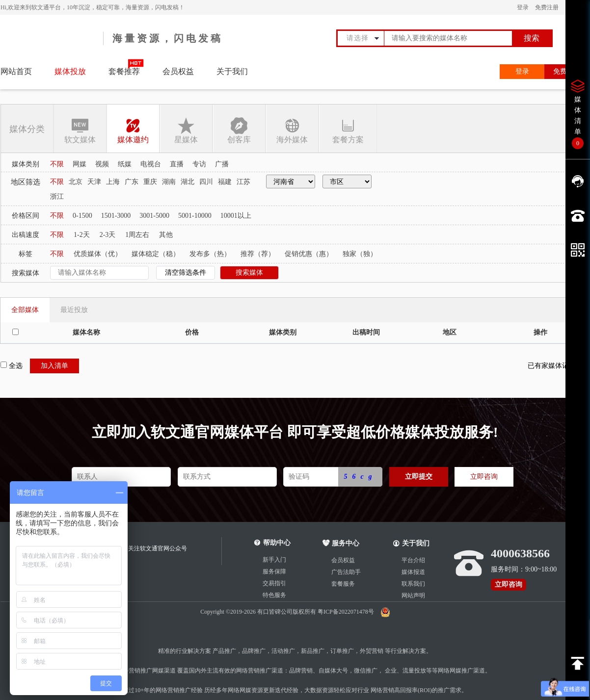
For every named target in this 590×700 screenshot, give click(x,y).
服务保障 (274, 571)
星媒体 (186, 130)
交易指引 (274, 583)
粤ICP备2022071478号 (347, 612)
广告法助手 (346, 572)
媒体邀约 (133, 130)
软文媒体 (80, 130)
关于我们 (232, 71)
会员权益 (178, 71)
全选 (12, 365)
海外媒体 (292, 130)
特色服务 (274, 595)
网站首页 (16, 71)
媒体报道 (413, 572)
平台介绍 (413, 560)
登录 (523, 7)
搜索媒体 (249, 272)
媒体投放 (70, 71)
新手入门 (274, 560)
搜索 (532, 38)
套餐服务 (343, 584)
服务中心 (341, 543)
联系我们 (413, 584)
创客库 (239, 130)
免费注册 (547, 7)
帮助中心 (277, 543)
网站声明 (413, 596)
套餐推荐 (124, 71)
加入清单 (54, 366)
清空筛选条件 (186, 272)
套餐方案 (348, 130)
